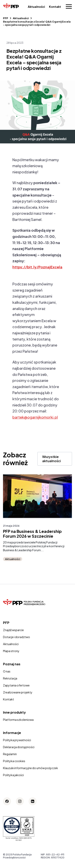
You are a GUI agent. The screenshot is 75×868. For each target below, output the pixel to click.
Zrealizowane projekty (18, 692)
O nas (7, 671)
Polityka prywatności (17, 740)
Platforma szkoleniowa (18, 720)
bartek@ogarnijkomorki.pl (35, 417)
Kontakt (55, 7)
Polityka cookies (14, 761)
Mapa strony (11, 651)
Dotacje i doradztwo (16, 637)
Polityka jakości (13, 775)
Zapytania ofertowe (16, 685)
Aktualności (36, 7)
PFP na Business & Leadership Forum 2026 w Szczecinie (32, 534)
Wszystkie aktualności (51, 459)
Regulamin (10, 754)
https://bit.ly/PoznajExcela (37, 267)
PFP (6, 18)
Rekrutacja (10, 678)
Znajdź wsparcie (13, 630)
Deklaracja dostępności (19, 747)
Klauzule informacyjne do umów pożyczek (30, 768)
